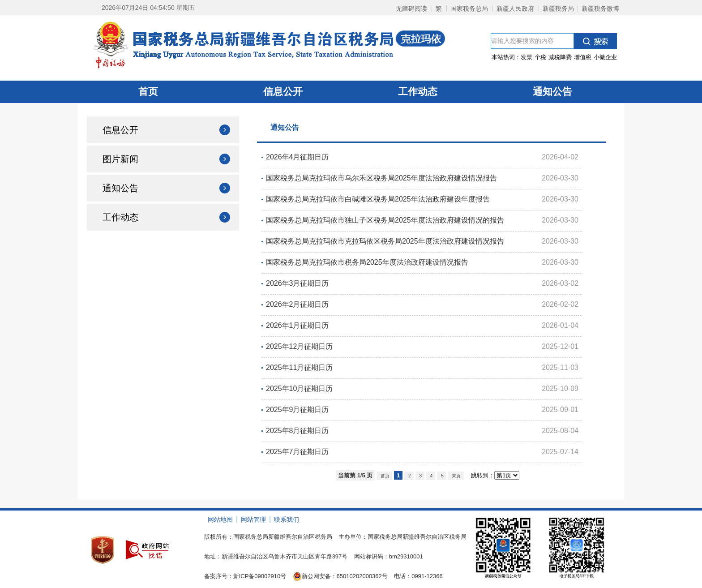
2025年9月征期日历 (297, 410)
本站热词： (554, 57)
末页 (456, 476)
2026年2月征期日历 (297, 304)
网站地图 (220, 519)
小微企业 (605, 57)
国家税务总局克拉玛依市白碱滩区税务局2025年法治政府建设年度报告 (378, 199)
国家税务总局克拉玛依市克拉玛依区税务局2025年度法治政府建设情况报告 (385, 241)
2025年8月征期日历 (297, 431)
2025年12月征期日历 (299, 346)
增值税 (583, 57)
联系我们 (287, 519)
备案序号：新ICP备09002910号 (245, 576)
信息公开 (283, 92)
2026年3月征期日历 (297, 283)
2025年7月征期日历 (297, 452)
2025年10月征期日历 (299, 388)
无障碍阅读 (411, 9)
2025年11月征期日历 (299, 367)
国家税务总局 (469, 9)
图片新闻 (120, 159)
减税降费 (560, 57)
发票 (526, 57)
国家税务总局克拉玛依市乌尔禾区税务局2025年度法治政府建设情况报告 (381, 178)
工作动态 (418, 92)
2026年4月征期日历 (297, 157)
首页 (148, 92)
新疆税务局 (558, 9)
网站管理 (253, 519)
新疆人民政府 (515, 9)
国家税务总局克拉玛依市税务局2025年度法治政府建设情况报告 (367, 262)
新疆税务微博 (600, 9)
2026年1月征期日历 (297, 325)
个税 (540, 57)
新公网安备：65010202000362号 (340, 576)
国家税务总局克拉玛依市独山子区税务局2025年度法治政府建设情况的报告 (385, 220)
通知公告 (552, 92)
